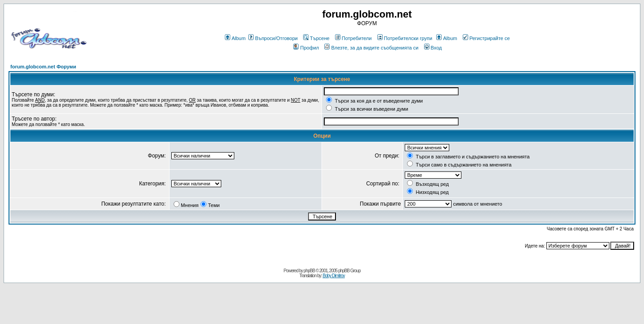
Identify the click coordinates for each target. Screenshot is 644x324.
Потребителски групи (405, 38)
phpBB (309, 271)
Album (235, 38)
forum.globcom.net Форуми (43, 67)
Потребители (353, 38)
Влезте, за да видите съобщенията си (371, 48)
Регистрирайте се (486, 38)
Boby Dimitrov (333, 276)
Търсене (316, 38)
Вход (433, 48)
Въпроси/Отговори (273, 38)
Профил (306, 48)
